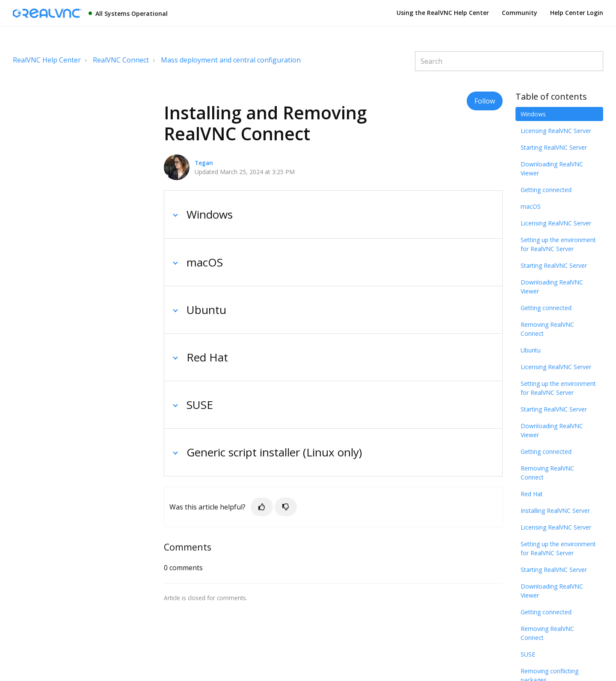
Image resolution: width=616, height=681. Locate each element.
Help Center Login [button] (577, 13)
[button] (262, 507)
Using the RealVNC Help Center (443, 13)
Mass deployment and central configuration (231, 60)
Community (520, 13)
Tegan (204, 163)
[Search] (509, 61)
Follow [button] (485, 101)
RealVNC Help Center (47, 60)
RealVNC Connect (121, 60)
